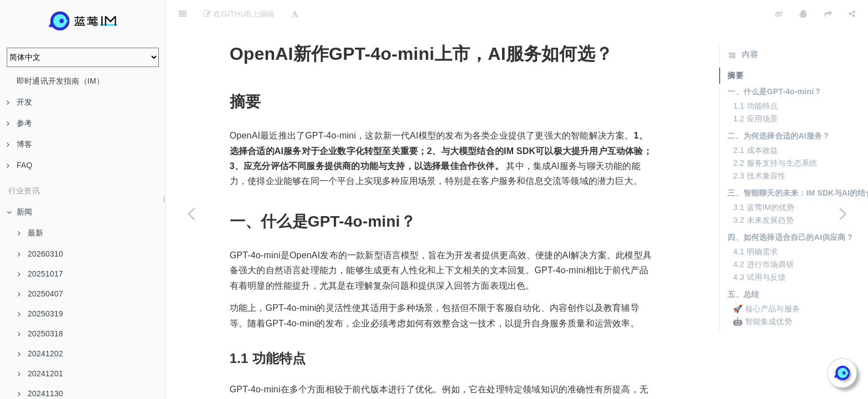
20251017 (40, 274)
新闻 (19, 212)
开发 (19, 102)
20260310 (40, 254)
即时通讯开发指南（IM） (60, 81)
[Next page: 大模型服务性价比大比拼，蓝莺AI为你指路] (843, 213)
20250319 (40, 314)
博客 (19, 144)
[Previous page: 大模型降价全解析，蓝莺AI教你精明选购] (191, 213)
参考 (19, 123)
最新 (30, 233)
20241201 (40, 374)
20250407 (40, 294)
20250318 (40, 334)
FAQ (20, 165)
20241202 (40, 354)
